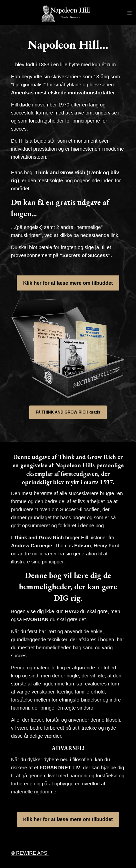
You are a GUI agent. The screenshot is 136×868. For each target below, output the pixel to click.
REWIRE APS (30, 853)
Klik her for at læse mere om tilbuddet (68, 283)
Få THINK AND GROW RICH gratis (68, 412)
